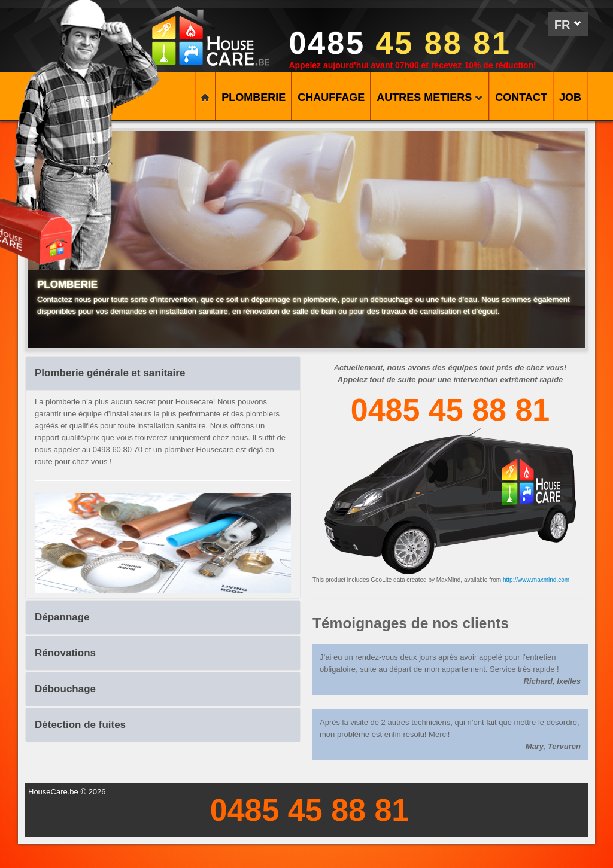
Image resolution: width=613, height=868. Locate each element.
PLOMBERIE (254, 98)
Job (570, 98)
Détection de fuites (80, 725)
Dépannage (62, 617)
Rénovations (65, 653)
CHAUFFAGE (331, 98)
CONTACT (521, 98)
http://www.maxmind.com (536, 580)
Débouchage (65, 689)
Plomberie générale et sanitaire (110, 373)
